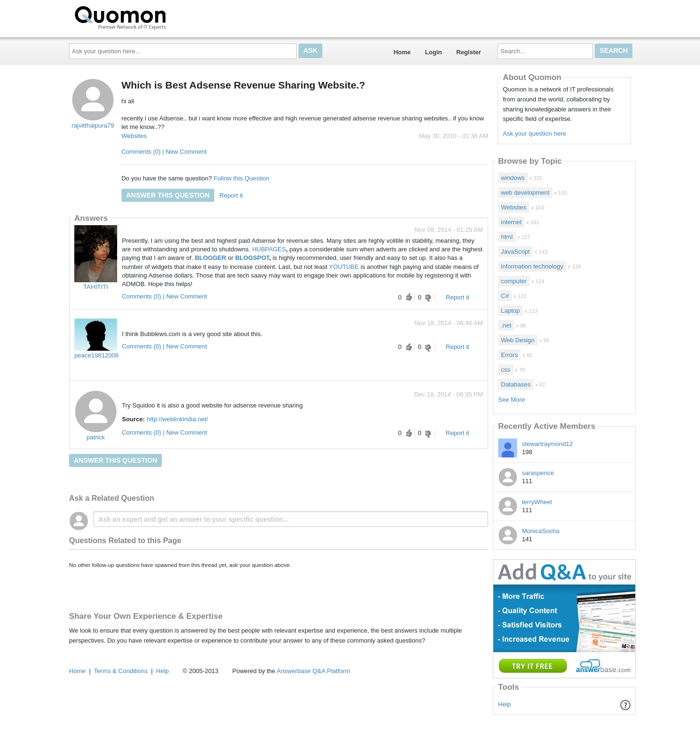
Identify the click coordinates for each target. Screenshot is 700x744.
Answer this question (168, 195)
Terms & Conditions (121, 671)
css (506, 370)
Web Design (518, 340)
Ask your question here (535, 134)
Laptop (510, 311)
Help (505, 704)
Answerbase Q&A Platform (313, 671)
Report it (231, 195)
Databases (516, 384)
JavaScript (515, 252)
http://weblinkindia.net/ (177, 419)
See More (511, 400)
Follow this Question (242, 178)
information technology (532, 266)
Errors (509, 355)
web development (525, 193)
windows (513, 178)
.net (506, 325)
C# (505, 296)
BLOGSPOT (252, 258)
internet (511, 222)
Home (402, 52)
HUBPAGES (269, 249)
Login (434, 52)
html (507, 237)
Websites (134, 136)
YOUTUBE (344, 267)
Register (469, 52)
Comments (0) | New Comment (164, 152)
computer (514, 281)
